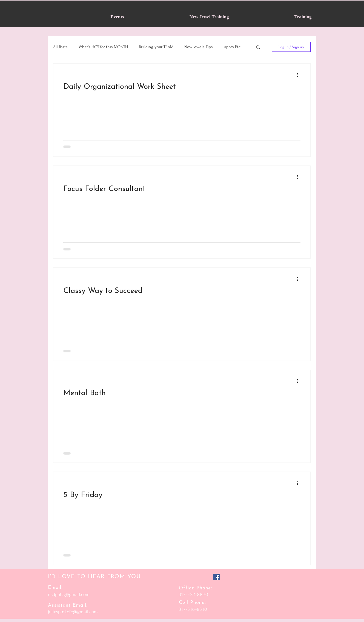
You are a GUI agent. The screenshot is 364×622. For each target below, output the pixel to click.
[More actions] (300, 75)
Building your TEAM (156, 47)
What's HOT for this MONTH (103, 47)
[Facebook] (217, 577)
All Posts (60, 47)
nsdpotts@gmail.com (69, 594)
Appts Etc (232, 47)
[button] (258, 48)
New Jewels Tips (199, 47)
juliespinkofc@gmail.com (73, 612)
